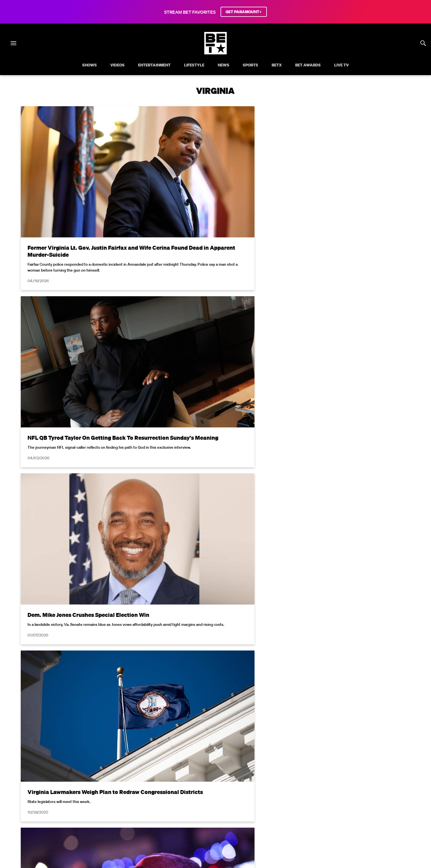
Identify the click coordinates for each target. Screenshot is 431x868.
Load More (215, 666)
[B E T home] (215, 53)
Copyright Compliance (239, 809)
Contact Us (363, 809)
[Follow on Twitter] (195, 823)
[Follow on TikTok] (236, 823)
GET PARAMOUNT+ (244, 12)
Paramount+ (391, 809)
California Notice (154, 809)
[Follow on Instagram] (209, 823)
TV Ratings (336, 809)
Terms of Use (252, 730)
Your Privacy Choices (112, 809)
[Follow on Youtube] (222, 823)
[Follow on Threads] (249, 823)
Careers (274, 809)
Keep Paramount (303, 809)
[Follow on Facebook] (182, 823)
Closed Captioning (194, 809)
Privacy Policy (305, 730)
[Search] (423, 43)
